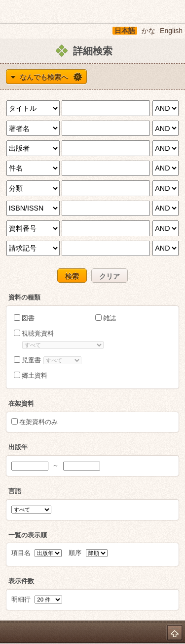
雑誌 (110, 318)
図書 (28, 318)
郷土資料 (35, 375)
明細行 (37, 599)
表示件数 (21, 581)
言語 (15, 491)
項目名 (37, 553)
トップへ (175, 633)
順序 (88, 553)
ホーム (10, 11)
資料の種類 (24, 297)
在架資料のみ (38, 422)
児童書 (31, 360)
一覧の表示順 (28, 535)
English (171, 31)
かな (148, 31)
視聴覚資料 (38, 333)
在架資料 (21, 404)
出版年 (18, 447)
